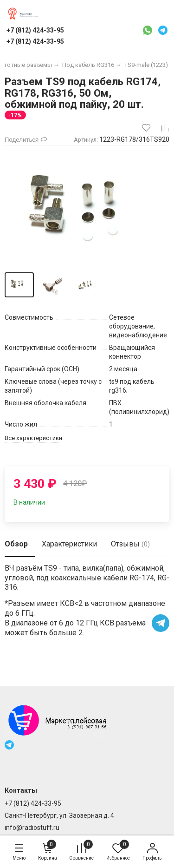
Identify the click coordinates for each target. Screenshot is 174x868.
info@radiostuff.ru (32, 828)
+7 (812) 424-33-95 (33, 803)
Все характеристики (33, 438)
